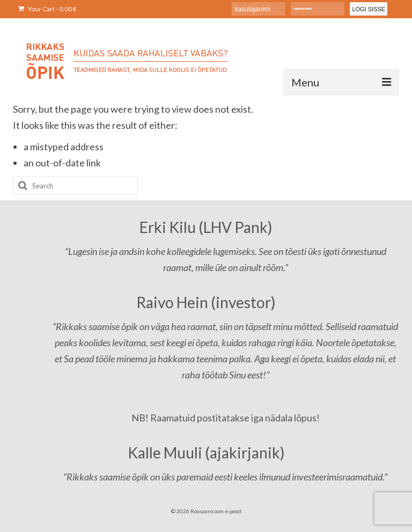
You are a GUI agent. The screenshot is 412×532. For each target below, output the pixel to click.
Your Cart (47, 9)
